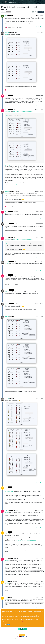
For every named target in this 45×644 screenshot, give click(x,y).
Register (4, 624)
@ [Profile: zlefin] (7, 34)
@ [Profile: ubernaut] (7, 112)
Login (8, 624)
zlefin (6, 15)
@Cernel (17, 191)
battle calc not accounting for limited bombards (23, 112)
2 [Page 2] (24, 629)
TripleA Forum (12, 2)
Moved (4, 12)
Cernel (6, 95)
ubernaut (7, 33)
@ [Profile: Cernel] (7, 193)
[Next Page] (26, 629)
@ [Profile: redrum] (7, 165)
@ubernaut (16, 110)
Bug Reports (9, 12)
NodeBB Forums (30, 639)
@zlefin (17, 33)
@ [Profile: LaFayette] (12, 165)
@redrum (16, 511)
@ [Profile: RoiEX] (16, 165)
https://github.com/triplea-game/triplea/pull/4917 (26, 541)
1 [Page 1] (21, 629)
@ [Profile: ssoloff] (20, 165)
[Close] (43, 611)
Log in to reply (41, 12)
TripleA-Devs (22, 639)
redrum (7, 487)
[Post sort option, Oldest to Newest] (35, 12)
